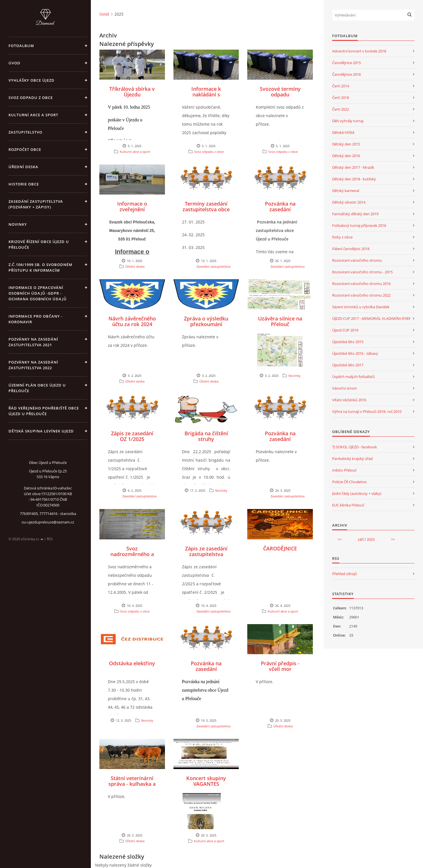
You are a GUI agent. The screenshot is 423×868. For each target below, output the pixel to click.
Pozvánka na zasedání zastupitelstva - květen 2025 (206, 672)
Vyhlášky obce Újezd (32, 80)
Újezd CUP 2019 (345, 330)
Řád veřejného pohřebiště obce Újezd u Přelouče (44, 411)
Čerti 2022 (341, 109)
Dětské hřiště (343, 132)
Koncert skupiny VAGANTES (206, 781)
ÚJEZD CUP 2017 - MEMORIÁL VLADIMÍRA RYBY (371, 318)
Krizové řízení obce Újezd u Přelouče (39, 244)
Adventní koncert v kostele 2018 (359, 51)
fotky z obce (342, 237)
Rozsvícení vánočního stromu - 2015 (362, 272)
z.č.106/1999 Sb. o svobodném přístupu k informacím (40, 267)
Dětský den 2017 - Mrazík (353, 167)
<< (340, 539)
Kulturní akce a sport (33, 115)
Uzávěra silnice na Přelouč (280, 321)
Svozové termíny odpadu (280, 92)
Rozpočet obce (25, 149)
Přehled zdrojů (345, 574)
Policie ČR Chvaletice (349, 482)
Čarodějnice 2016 (346, 74)
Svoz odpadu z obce (31, 98)
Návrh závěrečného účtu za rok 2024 (132, 321)
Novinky (18, 224)
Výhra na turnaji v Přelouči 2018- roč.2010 (367, 411)
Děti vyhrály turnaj (348, 121)
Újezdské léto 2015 (348, 342)
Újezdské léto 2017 (348, 365)
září (361, 539)
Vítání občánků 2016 (349, 400)
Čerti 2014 (341, 86)
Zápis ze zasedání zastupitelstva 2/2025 (206, 554)
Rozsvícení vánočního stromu (357, 260)
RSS (50, 539)
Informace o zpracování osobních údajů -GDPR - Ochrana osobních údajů (38, 293)
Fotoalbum (21, 46)
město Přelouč (344, 470)
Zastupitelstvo (25, 132)
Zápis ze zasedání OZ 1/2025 (132, 436)
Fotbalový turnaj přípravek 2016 (359, 225)
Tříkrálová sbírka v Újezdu (132, 92)
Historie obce (24, 184)
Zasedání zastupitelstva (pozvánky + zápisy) (36, 204)
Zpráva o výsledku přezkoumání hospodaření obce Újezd (206, 327)
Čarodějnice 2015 (346, 63)
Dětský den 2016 (346, 156)
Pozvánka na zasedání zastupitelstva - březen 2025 (280, 442)
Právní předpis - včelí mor (280, 666)
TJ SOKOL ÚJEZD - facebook (355, 447)
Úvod (14, 63)
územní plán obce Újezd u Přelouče (37, 388)
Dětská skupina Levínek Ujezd (41, 431)
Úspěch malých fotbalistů (353, 377)
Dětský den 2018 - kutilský (354, 179)
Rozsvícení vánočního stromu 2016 (361, 284)
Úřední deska (23, 167)
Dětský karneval (346, 191)
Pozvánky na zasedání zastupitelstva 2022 (33, 365)
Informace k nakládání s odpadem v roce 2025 (206, 97)
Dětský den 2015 (346, 144)
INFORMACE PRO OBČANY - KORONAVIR (35, 319)
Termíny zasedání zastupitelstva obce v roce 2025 (206, 209)
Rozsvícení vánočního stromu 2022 (361, 295)
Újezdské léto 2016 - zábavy (355, 353)
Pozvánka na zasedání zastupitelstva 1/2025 (280, 212)
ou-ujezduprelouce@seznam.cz (48, 522)
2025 (371, 539)
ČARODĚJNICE (280, 548)
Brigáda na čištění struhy (206, 436)
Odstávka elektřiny (132, 663)
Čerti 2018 (341, 98)
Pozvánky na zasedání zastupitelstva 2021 (33, 342)
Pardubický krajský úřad (352, 459)
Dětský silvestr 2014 (349, 202)
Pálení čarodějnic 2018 (351, 249)
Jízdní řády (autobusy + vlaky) (357, 493)
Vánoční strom (345, 388)
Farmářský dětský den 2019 (355, 214)
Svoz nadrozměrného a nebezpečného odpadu (132, 557)
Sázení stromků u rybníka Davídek (361, 307)
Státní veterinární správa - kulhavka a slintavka (132, 784)
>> (393, 539)
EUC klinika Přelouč (348, 505)
